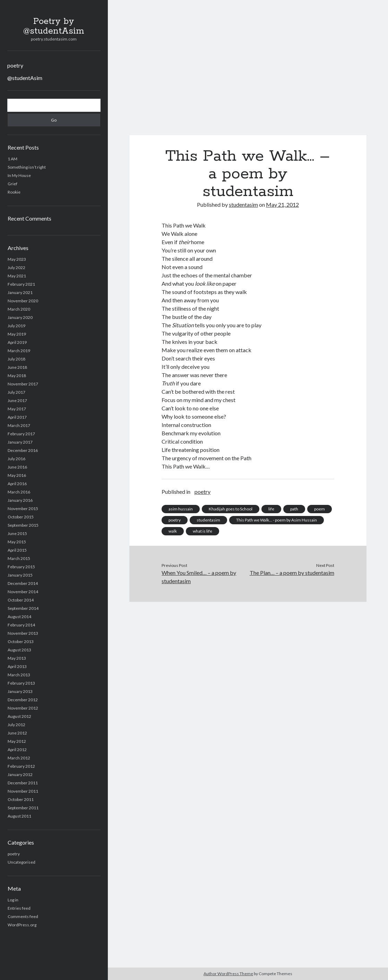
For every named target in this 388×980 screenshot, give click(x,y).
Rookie (14, 192)
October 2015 (21, 517)
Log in (13, 900)
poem (320, 509)
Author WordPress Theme (228, 974)
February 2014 (21, 625)
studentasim (243, 204)
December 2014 (23, 583)
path (294, 509)
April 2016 (17, 484)
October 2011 (21, 799)
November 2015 (23, 509)
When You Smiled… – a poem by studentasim (199, 577)
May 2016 (17, 475)
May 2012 (17, 741)
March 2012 (19, 758)
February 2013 (21, 683)
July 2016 (16, 459)
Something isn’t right (27, 167)
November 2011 (23, 791)
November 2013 (23, 633)
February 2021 (21, 284)
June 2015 (17, 533)
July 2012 (16, 725)
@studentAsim (25, 78)
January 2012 (20, 774)
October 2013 (21, 642)
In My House (19, 175)
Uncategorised (21, 862)
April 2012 (17, 750)
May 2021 (17, 276)
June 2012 (17, 733)
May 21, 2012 (282, 204)
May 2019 (17, 334)
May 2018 (17, 376)
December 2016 (23, 450)
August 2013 (19, 650)
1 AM (12, 159)
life (271, 509)
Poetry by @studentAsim (54, 26)
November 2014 (23, 592)
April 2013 (17, 666)
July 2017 (16, 392)
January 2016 (20, 500)
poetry (15, 65)
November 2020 (23, 301)
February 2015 (21, 567)
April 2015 (17, 550)
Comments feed (23, 916)
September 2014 (23, 608)
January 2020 (20, 317)
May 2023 (17, 259)
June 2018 (17, 367)
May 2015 (17, 542)
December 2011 (23, 783)
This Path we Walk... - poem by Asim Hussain (277, 520)
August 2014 (19, 617)
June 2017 (17, 400)
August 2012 (19, 716)
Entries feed (19, 908)
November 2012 (23, 708)
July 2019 (16, 326)
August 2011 (19, 816)
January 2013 (20, 691)
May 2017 (17, 409)
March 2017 (19, 425)
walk (173, 531)
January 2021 (20, 292)
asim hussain (181, 509)
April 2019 (17, 342)
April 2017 (17, 417)
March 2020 (19, 309)
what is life (202, 531)
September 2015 (23, 525)
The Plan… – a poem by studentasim (292, 573)
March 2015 (19, 558)
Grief (12, 184)
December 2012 (23, 700)
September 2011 (23, 808)
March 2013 (19, 675)
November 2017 (23, 384)
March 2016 (19, 492)
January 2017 (20, 442)
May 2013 (17, 658)
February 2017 (21, 434)
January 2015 (20, 575)
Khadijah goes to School (231, 509)
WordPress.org (22, 925)
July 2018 (16, 359)
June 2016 (17, 467)
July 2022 (16, 268)
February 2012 (21, 766)
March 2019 (19, 351)
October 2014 (21, 600)
